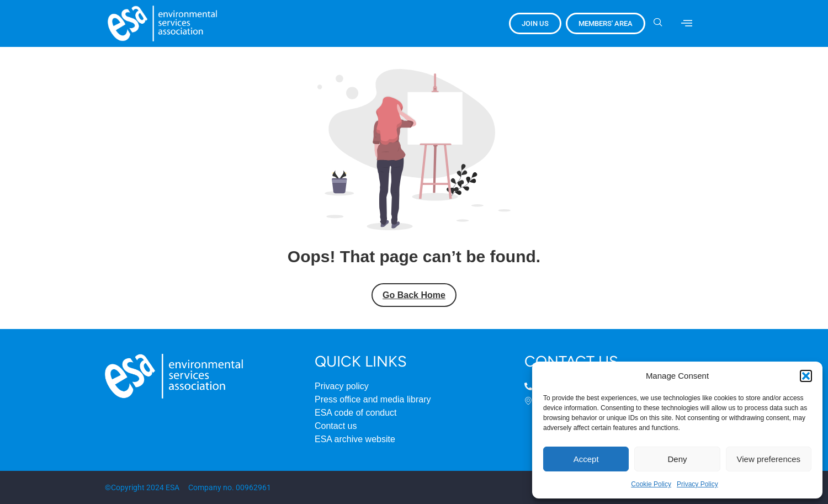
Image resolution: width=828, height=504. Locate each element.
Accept (586, 459)
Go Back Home (414, 295)
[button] (806, 376)
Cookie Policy (651, 484)
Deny (677, 459)
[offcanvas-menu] (687, 23)
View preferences (769, 459)
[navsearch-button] (662, 23)
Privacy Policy (697, 484)
